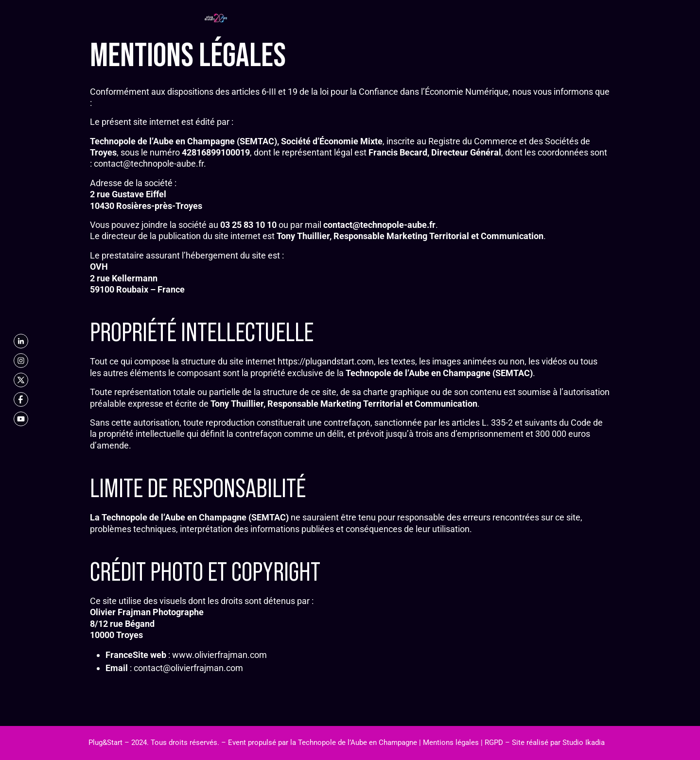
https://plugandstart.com (326, 361)
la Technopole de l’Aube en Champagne (354, 743)
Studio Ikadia (584, 743)
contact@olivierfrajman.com (188, 668)
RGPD (494, 743)
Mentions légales (451, 743)
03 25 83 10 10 (248, 225)
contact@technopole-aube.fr (149, 164)
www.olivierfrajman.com (219, 655)
